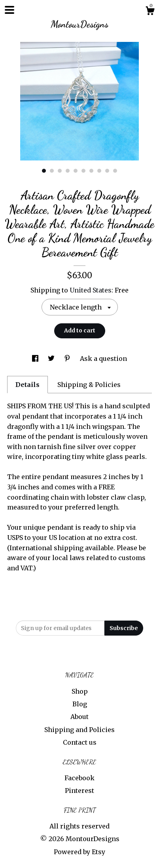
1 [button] (44, 171)
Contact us (80, 742)
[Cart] (150, 12)
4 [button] (68, 171)
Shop (80, 691)
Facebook (79, 778)
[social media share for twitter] (52, 359)
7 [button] (91, 171)
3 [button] (60, 171)
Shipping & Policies (89, 385)
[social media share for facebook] (36, 359)
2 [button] (52, 171)
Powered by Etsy (79, 852)
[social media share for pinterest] (68, 359)
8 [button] (99, 171)
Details (27, 385)
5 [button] (76, 171)
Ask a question (103, 359)
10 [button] (115, 171)
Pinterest (79, 791)
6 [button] (83, 171)
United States (91, 290)
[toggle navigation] (9, 10)
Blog (80, 704)
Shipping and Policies (79, 730)
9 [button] (107, 171)
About (79, 717)
